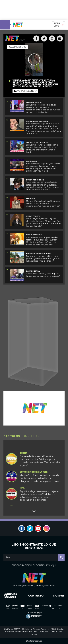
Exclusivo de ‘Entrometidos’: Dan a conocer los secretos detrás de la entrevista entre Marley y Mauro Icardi (42, 149)
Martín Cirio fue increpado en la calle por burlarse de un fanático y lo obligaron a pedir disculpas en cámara (40, 478)
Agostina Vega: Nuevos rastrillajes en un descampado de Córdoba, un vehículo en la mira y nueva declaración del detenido (40, 496)
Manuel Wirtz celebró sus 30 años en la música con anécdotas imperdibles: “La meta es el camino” (43, 204)
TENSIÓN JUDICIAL (34, 102)
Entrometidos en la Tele (34, 472)
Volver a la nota (27, 91)
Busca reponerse (35, 180)
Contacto (35, 596)
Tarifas (59, 596)
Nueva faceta (33, 216)
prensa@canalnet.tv (45, 586)
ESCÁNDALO (32, 161)
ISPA (22, 488)
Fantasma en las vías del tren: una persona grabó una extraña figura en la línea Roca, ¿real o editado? (43, 259)
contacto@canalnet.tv (24, 586)
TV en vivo (59, 25)
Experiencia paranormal (39, 254)
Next (34, 511)
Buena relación (34, 235)
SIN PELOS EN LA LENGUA (37, 142)
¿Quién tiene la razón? (37, 121)
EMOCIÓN (30, 199)
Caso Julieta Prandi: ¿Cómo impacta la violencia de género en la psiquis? (43, 275)
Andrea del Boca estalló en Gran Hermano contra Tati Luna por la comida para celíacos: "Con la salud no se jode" (41, 461)
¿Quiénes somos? (10, 596)
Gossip (23, 453)
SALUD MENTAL (33, 271)
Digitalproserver (34, 641)
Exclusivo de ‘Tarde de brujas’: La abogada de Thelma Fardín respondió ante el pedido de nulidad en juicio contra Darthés (43, 109)
